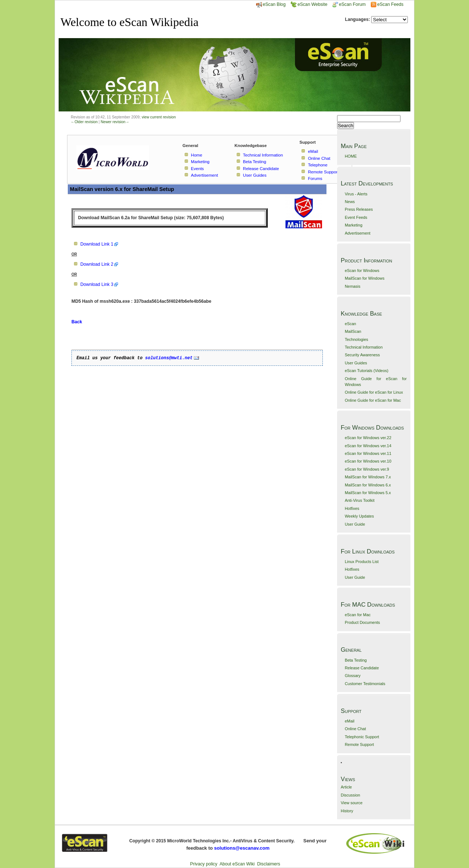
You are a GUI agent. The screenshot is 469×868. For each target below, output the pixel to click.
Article (346, 787)
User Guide (355, 524)
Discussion (350, 795)
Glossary (353, 676)
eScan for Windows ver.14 (368, 446)
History (347, 811)
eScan (350, 324)
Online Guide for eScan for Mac (373, 400)
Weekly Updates (359, 516)
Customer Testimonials (365, 684)
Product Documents (362, 622)
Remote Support (359, 744)
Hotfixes (352, 508)
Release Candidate (362, 668)
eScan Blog (271, 4)
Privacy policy (204, 864)
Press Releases (359, 209)
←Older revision (84, 122)
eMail (350, 721)
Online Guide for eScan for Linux (374, 392)
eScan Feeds (390, 4)
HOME (351, 156)
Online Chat (355, 729)
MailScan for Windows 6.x (368, 485)
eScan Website (309, 4)
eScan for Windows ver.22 (368, 438)
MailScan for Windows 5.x (368, 493)
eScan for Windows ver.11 (368, 453)
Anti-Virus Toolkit (360, 500)
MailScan (353, 331)
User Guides (356, 363)
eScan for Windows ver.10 (368, 461)
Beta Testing (356, 660)
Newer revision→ (115, 122)
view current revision (159, 117)
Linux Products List (362, 562)
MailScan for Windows (365, 278)
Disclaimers (269, 864)
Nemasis (353, 286)
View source (352, 803)
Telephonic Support (362, 737)
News (350, 202)
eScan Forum (349, 4)
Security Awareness (362, 355)
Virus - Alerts (356, 194)
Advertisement (358, 233)
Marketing (354, 225)
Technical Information (364, 347)
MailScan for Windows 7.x (368, 477)
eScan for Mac (358, 615)
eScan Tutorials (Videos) (367, 371)
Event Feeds (356, 217)
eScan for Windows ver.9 (367, 469)
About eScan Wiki (237, 864)
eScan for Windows (362, 271)
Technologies (357, 339)
